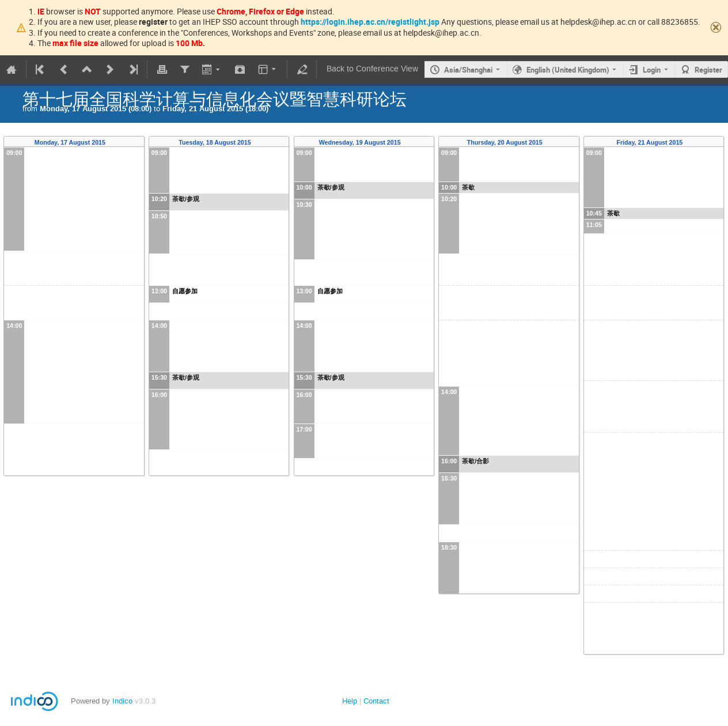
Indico (122, 701)
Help (350, 701)
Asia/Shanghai (468, 70)
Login (652, 70)
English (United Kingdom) (568, 70)
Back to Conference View (372, 69)
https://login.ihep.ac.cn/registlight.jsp (370, 22)
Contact (376, 701)
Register (708, 70)
